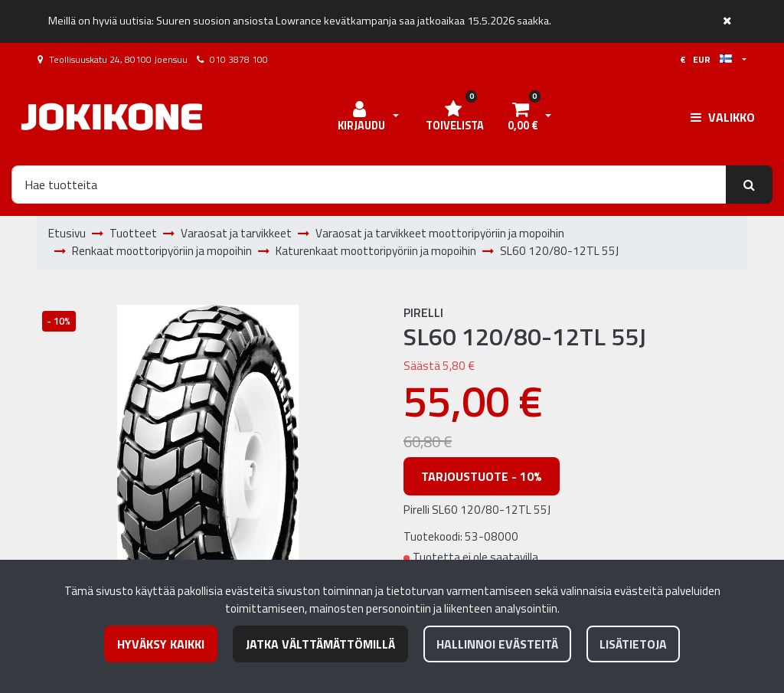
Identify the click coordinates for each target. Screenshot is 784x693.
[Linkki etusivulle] (112, 117)
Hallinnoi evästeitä (497, 644)
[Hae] (369, 185)
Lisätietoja (633, 644)
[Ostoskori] (522, 117)
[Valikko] (723, 117)
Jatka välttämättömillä (320, 644)
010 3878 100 (239, 59)
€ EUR (706, 59)
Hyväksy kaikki (161, 644)
